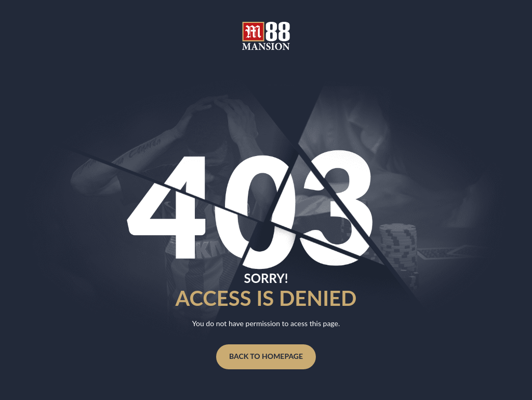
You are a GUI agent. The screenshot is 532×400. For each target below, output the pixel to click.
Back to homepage (266, 356)
